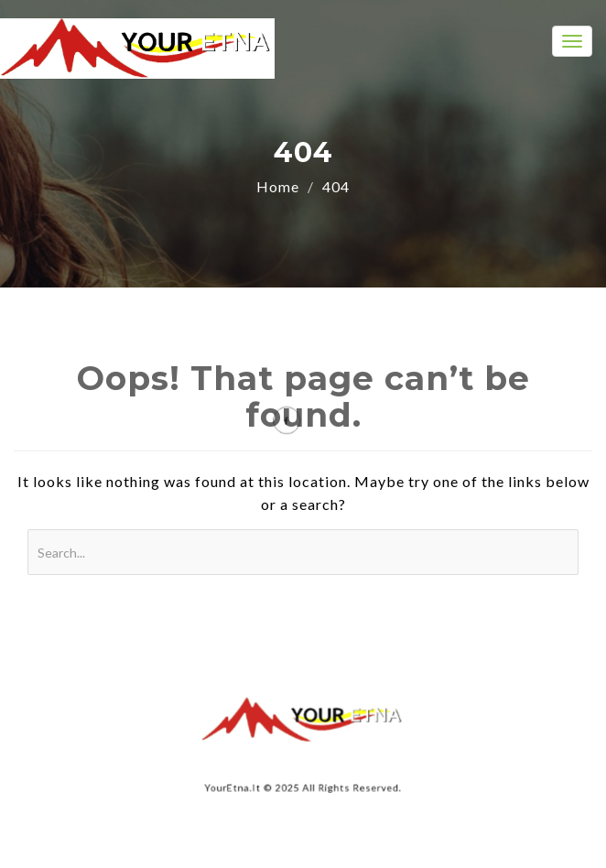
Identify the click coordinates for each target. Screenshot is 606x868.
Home (278, 186)
